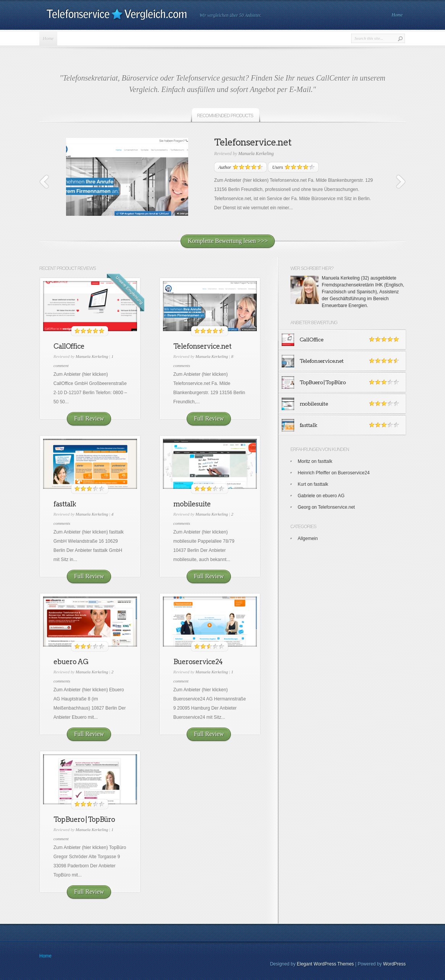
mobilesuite (192, 504)
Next (401, 182)
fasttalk (65, 504)
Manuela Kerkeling (256, 154)
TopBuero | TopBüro (84, 819)
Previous (44, 182)
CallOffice (69, 346)
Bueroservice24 (198, 662)
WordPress (394, 964)
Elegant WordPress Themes (326, 964)
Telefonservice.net (253, 142)
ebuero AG (71, 662)
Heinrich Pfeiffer (314, 473)
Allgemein (308, 539)
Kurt (302, 484)
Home (397, 15)
